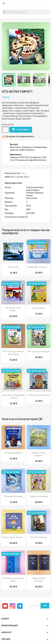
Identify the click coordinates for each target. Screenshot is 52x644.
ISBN (7, 177)
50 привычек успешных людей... (13, 579)
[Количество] (5, 130)
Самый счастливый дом (39, 395)
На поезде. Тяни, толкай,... (13, 309)
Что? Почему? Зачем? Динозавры (13, 353)
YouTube (5, 606)
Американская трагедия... (39, 579)
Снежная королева (13, 496)
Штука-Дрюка (39, 308)
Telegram (20, 606)
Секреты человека (39, 496)
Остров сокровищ (39, 537)
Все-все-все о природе (39, 351)
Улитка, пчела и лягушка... (39, 454)
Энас (23, 173)
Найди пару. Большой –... (39, 267)
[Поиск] (26, 12)
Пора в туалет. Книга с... (13, 537)
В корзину (21, 130)
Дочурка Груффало (13, 453)
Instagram (12, 606)
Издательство (12, 173)
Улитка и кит (13, 267)
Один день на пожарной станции (13, 396)
